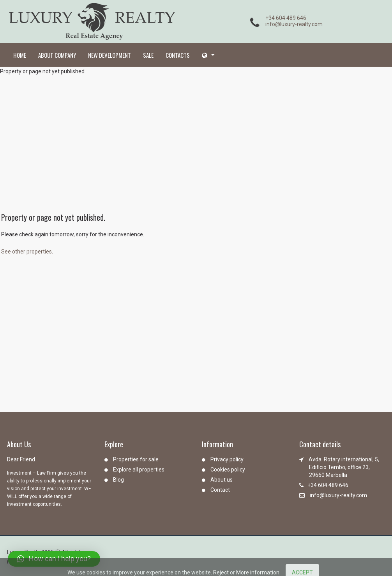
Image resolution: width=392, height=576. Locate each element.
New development (109, 55)
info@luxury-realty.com (294, 24)
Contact (220, 490)
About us (222, 480)
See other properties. (27, 252)
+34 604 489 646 (286, 18)
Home (20, 55)
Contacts (178, 55)
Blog (118, 480)
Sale (148, 55)
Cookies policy (228, 470)
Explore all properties (139, 470)
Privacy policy (227, 459)
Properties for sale (136, 459)
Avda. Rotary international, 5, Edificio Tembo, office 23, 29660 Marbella (344, 467)
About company (57, 55)
